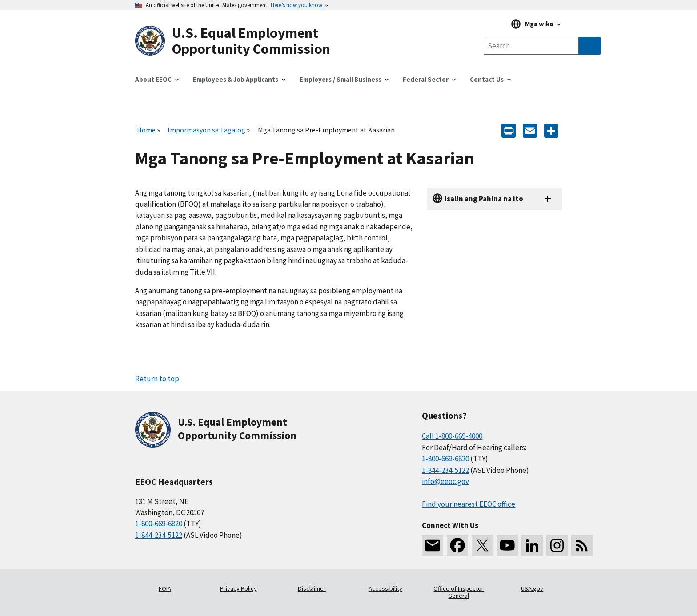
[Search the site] (531, 46)
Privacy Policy (238, 588)
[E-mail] (530, 130)
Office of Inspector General (459, 592)
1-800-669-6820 (159, 524)
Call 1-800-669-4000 (452, 436)
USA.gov (532, 588)
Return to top (157, 379)
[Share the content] (551, 130)
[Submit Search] (590, 46)
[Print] (509, 130)
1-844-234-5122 (159, 535)
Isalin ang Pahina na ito (484, 199)
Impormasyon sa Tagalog (206, 130)
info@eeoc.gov (445, 481)
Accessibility (385, 588)
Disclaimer (312, 588)
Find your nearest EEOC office (469, 504)
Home (146, 130)
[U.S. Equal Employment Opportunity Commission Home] (242, 41)
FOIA (165, 588)
